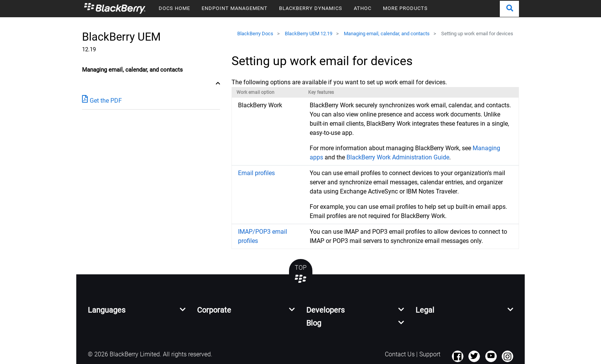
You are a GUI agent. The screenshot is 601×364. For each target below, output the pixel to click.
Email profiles (256, 173)
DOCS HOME (174, 8)
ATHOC (363, 8)
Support (430, 354)
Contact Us (400, 354)
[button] (509, 9)
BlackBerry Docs (255, 34)
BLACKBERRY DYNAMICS (311, 8)
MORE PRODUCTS (405, 8)
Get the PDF (102, 100)
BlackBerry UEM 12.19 (309, 34)
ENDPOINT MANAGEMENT (235, 8)
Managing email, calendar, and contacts (387, 34)
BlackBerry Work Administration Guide (398, 157)
